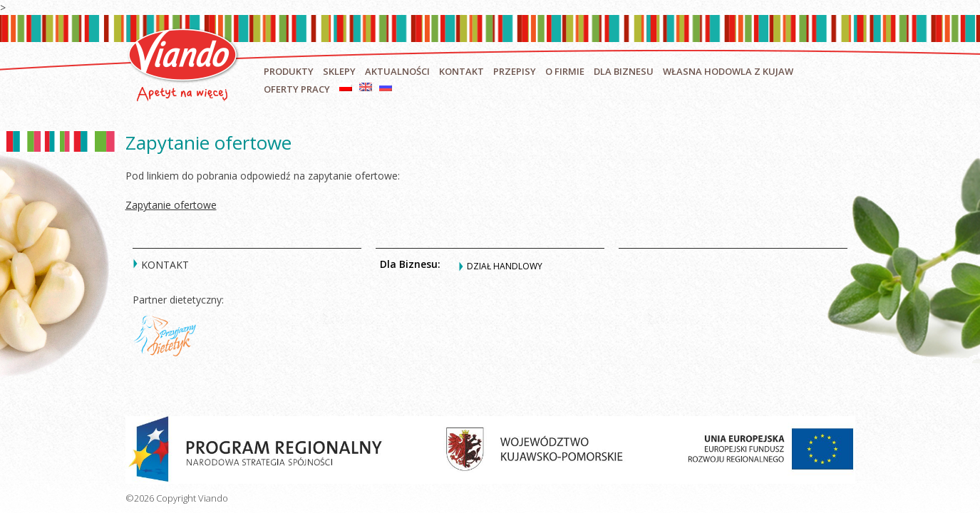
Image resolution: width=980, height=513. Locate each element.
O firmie (565, 71)
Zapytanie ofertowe (171, 205)
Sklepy (339, 71)
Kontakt (461, 71)
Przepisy (515, 71)
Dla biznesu (624, 71)
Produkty (289, 71)
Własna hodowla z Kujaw (728, 71)
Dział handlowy (505, 266)
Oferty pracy (297, 89)
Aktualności (397, 71)
